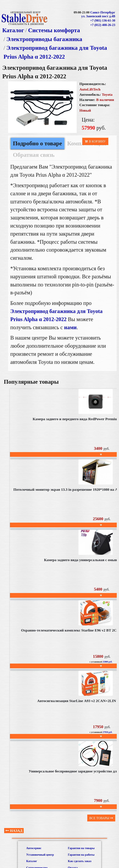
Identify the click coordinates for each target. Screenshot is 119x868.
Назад (14, 831)
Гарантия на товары (81, 848)
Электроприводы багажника (44, 39)
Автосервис (34, 848)
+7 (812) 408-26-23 (103, 25)
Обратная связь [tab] (34, 155)
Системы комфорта (54, 30)
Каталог (13, 30)
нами (70, 327)
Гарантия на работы (81, 855)
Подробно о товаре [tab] (38, 143)
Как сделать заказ (80, 861)
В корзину (95, 141)
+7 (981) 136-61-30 (103, 20)
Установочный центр (40, 855)
